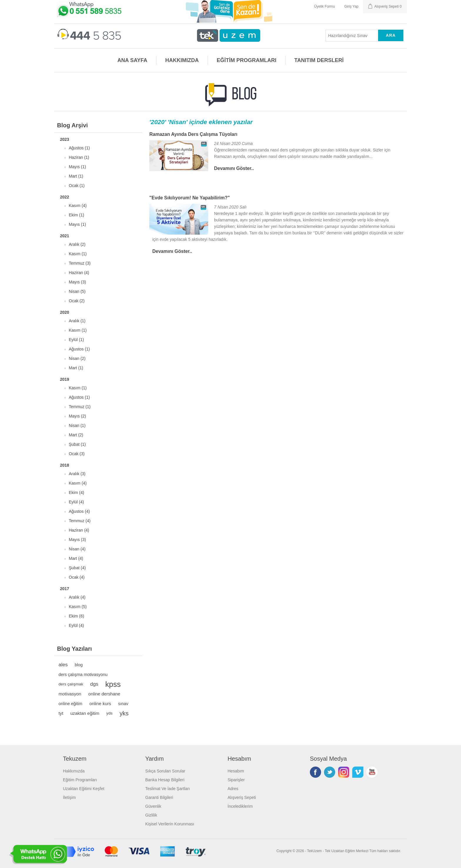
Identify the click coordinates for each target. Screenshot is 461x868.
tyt (61, 713)
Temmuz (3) (80, 263)
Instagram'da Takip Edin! (344, 772)
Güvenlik (153, 806)
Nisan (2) (77, 358)
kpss (113, 684)
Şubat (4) (77, 568)
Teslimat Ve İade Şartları (168, 789)
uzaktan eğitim (85, 713)
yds (110, 713)
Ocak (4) (77, 577)
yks (124, 713)
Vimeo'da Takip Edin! (358, 772)
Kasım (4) (78, 206)
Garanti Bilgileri (159, 797)
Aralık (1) (77, 321)
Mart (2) (76, 435)
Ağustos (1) (79, 148)
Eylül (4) (76, 502)
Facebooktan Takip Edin (315, 772)
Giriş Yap (351, 6)
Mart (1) (76, 176)
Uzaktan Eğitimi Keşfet (84, 789)
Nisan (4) (77, 549)
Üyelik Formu (324, 6)
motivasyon (70, 694)
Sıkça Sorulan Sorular (165, 771)
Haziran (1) (79, 157)
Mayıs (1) (77, 167)
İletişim (69, 797)
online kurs (100, 703)
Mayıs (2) (77, 416)
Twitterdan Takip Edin (330, 772)
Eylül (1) (76, 340)
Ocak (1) (77, 186)
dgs (94, 684)
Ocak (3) (77, 454)
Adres (233, 789)
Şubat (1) (77, 444)
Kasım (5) (78, 607)
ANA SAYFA (132, 60)
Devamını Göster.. (234, 168)
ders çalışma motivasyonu (83, 675)
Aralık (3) (77, 474)
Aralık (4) (77, 597)
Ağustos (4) (79, 511)
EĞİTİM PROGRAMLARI (247, 60)
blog (79, 665)
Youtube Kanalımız (372, 772)
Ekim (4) (76, 493)
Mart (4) (76, 558)
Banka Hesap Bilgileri (165, 780)
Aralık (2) (77, 244)
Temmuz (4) (80, 521)
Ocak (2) (77, 301)
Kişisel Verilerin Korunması (170, 824)
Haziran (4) (79, 273)
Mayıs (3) (77, 282)
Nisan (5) (77, 291)
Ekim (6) (76, 616)
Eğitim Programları (80, 780)
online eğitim (70, 704)
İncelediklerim (240, 806)
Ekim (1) (76, 215)
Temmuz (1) (80, 407)
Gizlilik (151, 815)
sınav (123, 704)
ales (63, 665)
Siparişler (236, 780)
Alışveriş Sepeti (242, 797)
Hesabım (236, 771)
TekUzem (314, 851)
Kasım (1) (78, 254)
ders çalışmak (71, 684)
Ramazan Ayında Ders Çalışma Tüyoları (193, 134)
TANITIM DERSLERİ (319, 60)
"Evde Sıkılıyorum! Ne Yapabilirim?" (190, 198)
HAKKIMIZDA (182, 60)
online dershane (104, 694)
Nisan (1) (77, 425)
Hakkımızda (74, 771)
